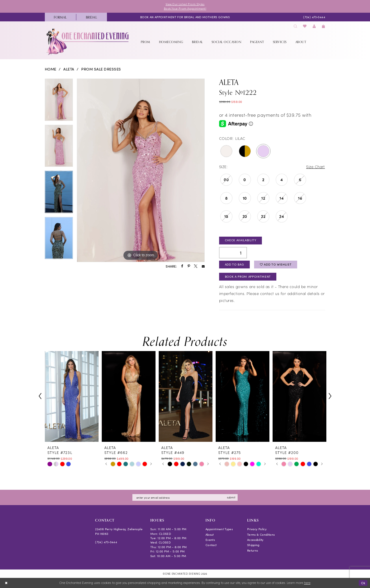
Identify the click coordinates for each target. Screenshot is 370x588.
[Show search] (295, 26)
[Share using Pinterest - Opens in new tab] (189, 266)
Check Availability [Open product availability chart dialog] (241, 240)
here (307, 583)
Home (51, 69)
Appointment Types (219, 529)
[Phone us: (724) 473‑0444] (314, 17)
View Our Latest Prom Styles (185, 4)
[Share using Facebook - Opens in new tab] (182, 266)
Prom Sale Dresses (101, 69)
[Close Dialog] (6, 583)
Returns (253, 551)
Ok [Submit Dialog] (363, 583)
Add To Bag (235, 265)
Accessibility (255, 540)
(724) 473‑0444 (106, 542)
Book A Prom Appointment (248, 277)
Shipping (253, 545)
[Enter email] (185, 498)
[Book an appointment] (185, 17)
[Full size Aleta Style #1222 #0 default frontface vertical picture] (141, 170)
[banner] (88, 42)
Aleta (69, 69)
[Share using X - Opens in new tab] (196, 266)
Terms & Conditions (261, 535)
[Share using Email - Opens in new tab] (203, 266)
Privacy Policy (257, 529)
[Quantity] (233, 253)
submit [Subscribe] (231, 498)
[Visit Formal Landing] (60, 17)
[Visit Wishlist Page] (305, 26)
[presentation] (72, 396)
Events (210, 540)
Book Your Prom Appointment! (185, 8)
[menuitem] (60, 17)
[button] (314, 26)
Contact (211, 545)
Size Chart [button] (316, 167)
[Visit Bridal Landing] (92, 17)
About (210, 535)
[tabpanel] (59, 102)
